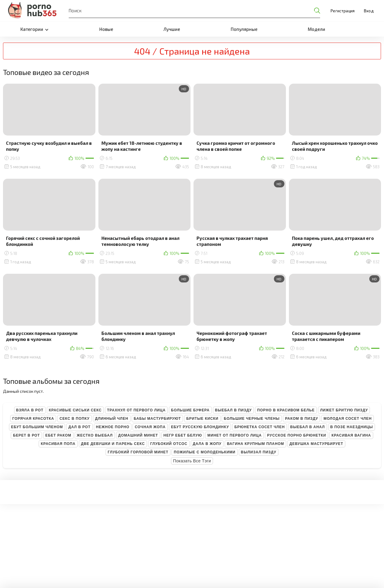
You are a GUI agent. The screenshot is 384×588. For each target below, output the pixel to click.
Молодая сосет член (348, 419)
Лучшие (172, 29)
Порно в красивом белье (286, 410)
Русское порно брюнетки (297, 435)
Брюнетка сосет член (259, 427)
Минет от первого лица (234, 435)
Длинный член (112, 419)
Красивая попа (58, 444)
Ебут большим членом (37, 427)
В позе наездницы (352, 427)
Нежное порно (113, 427)
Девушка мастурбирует (316, 444)
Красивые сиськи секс (75, 410)
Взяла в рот (30, 410)
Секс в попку (74, 419)
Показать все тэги (192, 461)
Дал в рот (79, 427)
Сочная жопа (150, 427)
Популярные (244, 29)
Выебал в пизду (234, 410)
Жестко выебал (95, 435)
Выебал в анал (307, 427)
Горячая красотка (33, 419)
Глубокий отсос (169, 444)
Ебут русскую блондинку (200, 427)
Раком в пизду (301, 419)
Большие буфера (190, 410)
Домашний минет (138, 435)
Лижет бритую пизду (344, 410)
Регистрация (343, 11)
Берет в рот (26, 435)
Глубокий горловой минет (138, 452)
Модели (316, 29)
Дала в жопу (207, 444)
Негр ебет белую (183, 435)
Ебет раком (58, 435)
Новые (106, 29)
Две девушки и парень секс (113, 444)
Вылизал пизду (259, 452)
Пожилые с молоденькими (205, 452)
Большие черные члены (252, 419)
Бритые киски (202, 419)
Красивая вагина (351, 435)
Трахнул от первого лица (136, 410)
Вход (369, 11)
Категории (34, 29)
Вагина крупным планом (255, 444)
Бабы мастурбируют (157, 419)
